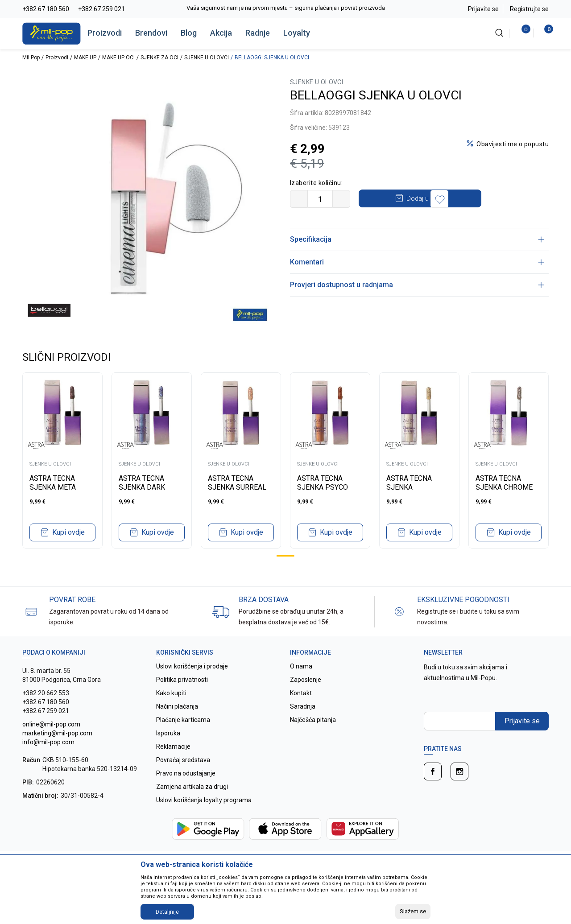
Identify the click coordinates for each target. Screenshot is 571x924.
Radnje (258, 33)
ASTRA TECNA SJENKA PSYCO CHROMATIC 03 (323, 487)
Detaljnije (167, 912)
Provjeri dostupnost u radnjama (417, 285)
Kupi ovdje (68, 532)
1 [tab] (285, 556)
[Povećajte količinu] (341, 199)
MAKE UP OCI (118, 58)
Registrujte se (529, 9)
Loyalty (297, 33)
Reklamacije (173, 747)
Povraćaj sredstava (183, 760)
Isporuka (168, 733)
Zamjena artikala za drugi (192, 787)
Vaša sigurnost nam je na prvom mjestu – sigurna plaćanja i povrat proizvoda (286, 8)
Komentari (417, 262)
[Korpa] (544, 33)
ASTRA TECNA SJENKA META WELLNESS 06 (53, 487)
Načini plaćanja (177, 706)
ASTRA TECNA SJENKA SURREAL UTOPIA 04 (237, 487)
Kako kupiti (171, 693)
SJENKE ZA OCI (159, 58)
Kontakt (301, 693)
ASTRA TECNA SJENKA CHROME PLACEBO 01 (504, 487)
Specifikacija (417, 239)
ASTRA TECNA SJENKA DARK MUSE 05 (142, 487)
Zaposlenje (306, 680)
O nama (301, 666)
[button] (501, 199)
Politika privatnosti (182, 680)
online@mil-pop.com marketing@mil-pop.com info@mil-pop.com (57, 733)
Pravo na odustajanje (186, 773)
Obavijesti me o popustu (513, 144)
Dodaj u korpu (428, 198)
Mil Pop (31, 58)
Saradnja (303, 706)
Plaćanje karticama (183, 720)
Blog (189, 33)
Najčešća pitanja (313, 720)
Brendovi (151, 33)
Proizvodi (105, 33)
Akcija (221, 33)
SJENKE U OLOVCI (207, 58)
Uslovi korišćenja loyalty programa (204, 800)
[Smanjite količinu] (299, 199)
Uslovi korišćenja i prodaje (192, 666)
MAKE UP (85, 58)
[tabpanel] (62, 460)
